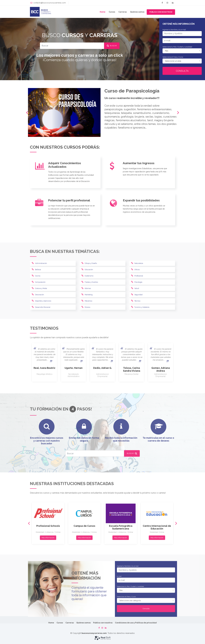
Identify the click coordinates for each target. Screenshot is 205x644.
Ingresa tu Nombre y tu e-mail (174, 30)
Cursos (112, 12)
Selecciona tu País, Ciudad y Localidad (177, 47)
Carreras (123, 12)
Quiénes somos (137, 12)
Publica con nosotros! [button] (161, 12)
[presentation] (27, 113)
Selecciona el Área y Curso (173, 57)
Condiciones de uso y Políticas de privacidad (136, 623)
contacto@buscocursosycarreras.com (50, 3)
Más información (48, 603)
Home (103, 12)
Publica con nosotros (103, 623)
